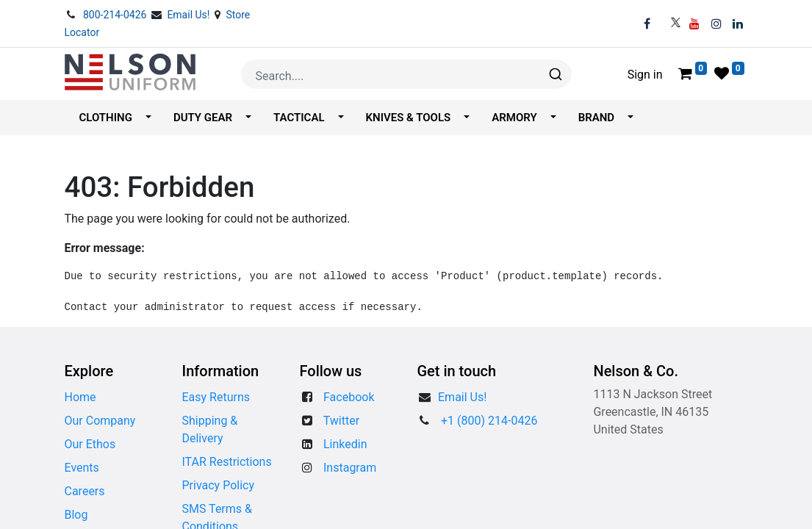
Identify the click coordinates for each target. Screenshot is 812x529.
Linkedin (345, 444)
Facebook (349, 397)
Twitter (341, 421)
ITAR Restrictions (226, 462)
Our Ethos (90, 444)
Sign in (645, 75)
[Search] (554, 74)
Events (82, 468)
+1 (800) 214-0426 (489, 421)
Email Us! (190, 15)
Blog (76, 515)
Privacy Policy (218, 485)
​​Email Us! (462, 397)
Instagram (350, 468)
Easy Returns (216, 397)
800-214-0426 (116, 15)
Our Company (100, 421)
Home (80, 397)
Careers (85, 491)
